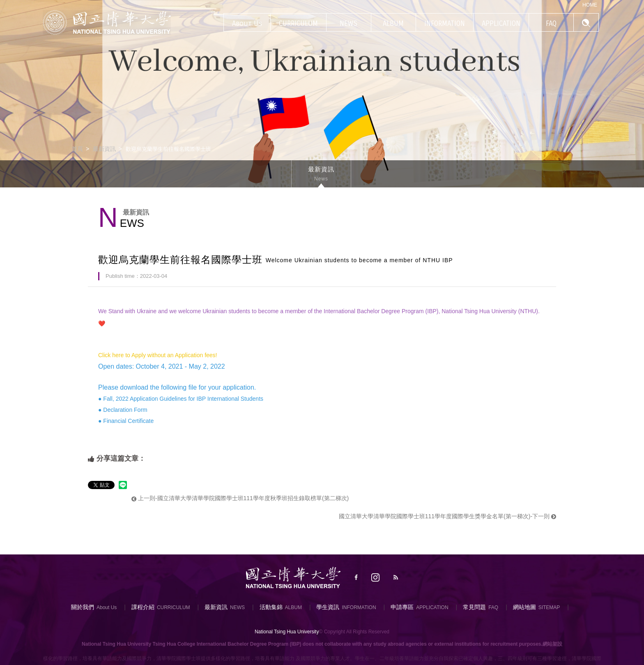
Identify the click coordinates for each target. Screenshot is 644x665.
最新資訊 (104, 149)
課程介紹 (143, 607)
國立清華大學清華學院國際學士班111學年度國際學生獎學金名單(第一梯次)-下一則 (447, 516)
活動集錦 (271, 607)
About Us (107, 607)
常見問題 (474, 607)
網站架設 (552, 644)
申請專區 (402, 607)
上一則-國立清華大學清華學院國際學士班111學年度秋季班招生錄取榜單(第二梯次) (240, 498)
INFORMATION (359, 607)
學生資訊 (328, 607)
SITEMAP (549, 607)
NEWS (237, 607)
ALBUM (293, 607)
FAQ (493, 607)
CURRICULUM (174, 607)
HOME (590, 5)
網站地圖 (524, 607)
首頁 (77, 149)
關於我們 (83, 607)
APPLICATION (432, 607)
